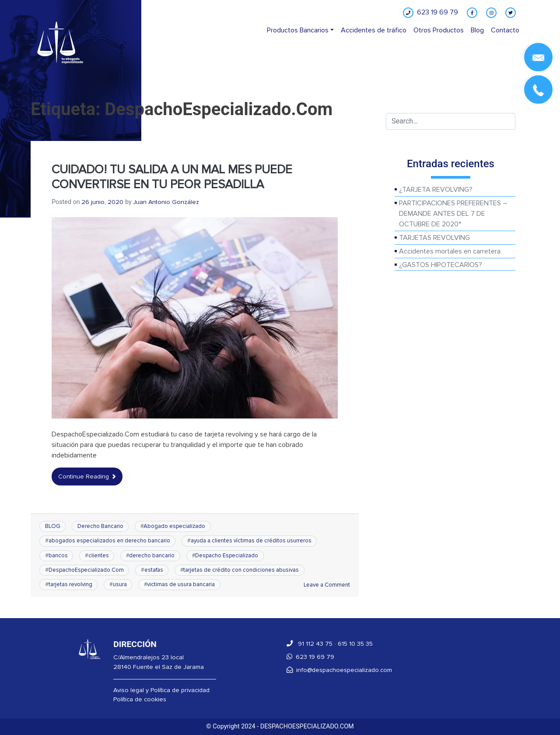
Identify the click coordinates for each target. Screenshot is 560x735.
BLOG (53, 526)
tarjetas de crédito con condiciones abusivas (241, 570)
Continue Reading (87, 477)
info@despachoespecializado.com (339, 670)
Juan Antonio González (166, 202)
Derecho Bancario (100, 526)
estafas (154, 570)
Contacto (505, 30)
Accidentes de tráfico (374, 30)
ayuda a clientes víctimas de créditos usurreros (251, 541)
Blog (477, 30)
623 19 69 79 (310, 657)
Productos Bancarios (298, 30)
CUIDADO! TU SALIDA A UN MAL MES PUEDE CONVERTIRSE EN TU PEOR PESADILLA (172, 177)
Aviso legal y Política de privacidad (161, 690)
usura (120, 584)
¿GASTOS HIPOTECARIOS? (441, 265)
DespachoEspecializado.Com (86, 570)
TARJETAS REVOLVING (434, 238)
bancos (58, 556)
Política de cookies (140, 699)
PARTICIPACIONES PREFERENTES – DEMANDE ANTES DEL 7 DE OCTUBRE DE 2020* (453, 214)
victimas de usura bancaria (181, 584)
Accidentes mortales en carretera (450, 251)
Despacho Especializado (227, 556)
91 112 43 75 (310, 644)
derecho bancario (152, 556)
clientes (99, 556)
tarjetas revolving (70, 584)
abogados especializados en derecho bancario (109, 541)
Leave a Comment (327, 585)
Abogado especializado (174, 526)
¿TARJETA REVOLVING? (436, 190)
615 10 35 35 (355, 644)
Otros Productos (439, 30)
